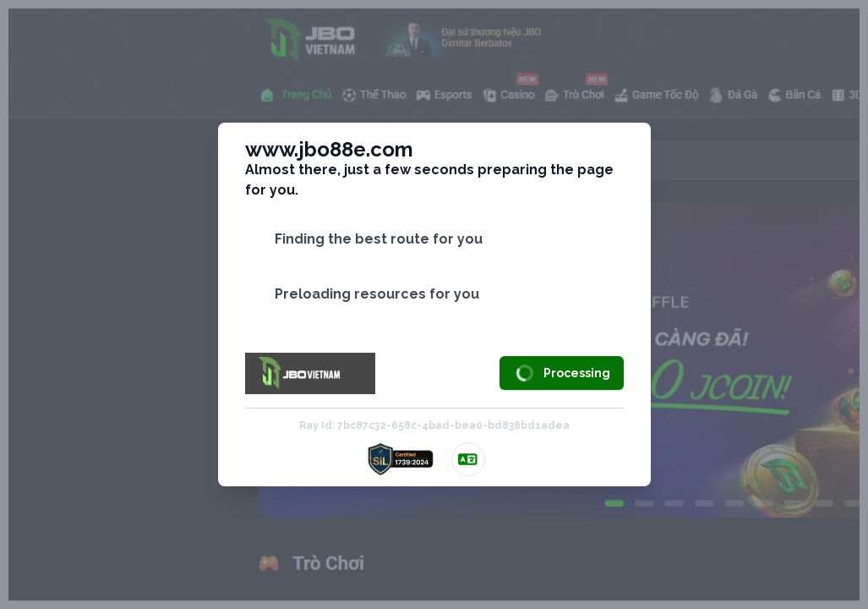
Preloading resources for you (377, 294)
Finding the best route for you (379, 239)
